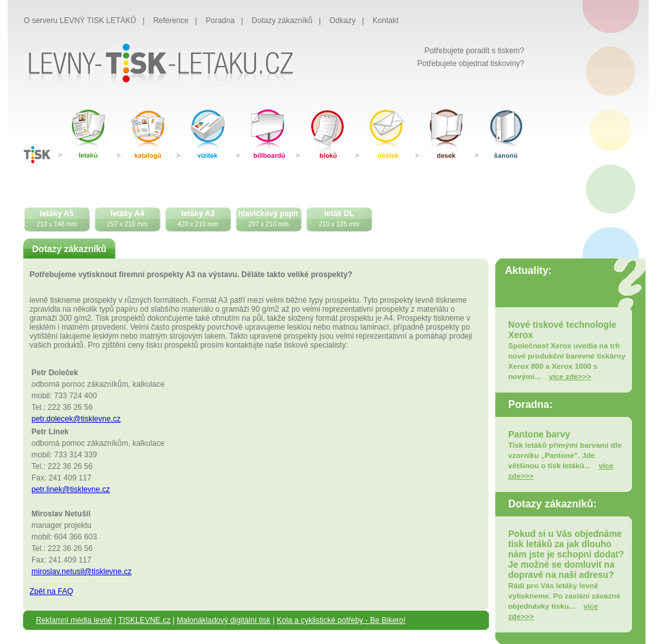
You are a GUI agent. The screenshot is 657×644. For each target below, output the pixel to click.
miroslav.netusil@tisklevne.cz (81, 572)
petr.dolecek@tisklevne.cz (76, 419)
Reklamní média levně (74, 620)
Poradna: (530, 404)
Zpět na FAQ (51, 591)
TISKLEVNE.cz (144, 620)
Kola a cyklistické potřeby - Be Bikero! (341, 620)
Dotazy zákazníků (282, 21)
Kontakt (386, 21)
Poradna (220, 21)
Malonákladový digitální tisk (223, 620)
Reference (171, 21)
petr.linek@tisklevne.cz (71, 489)
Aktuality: (528, 270)
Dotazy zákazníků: (552, 504)
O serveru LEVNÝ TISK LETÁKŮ (80, 21)
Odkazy (343, 21)
